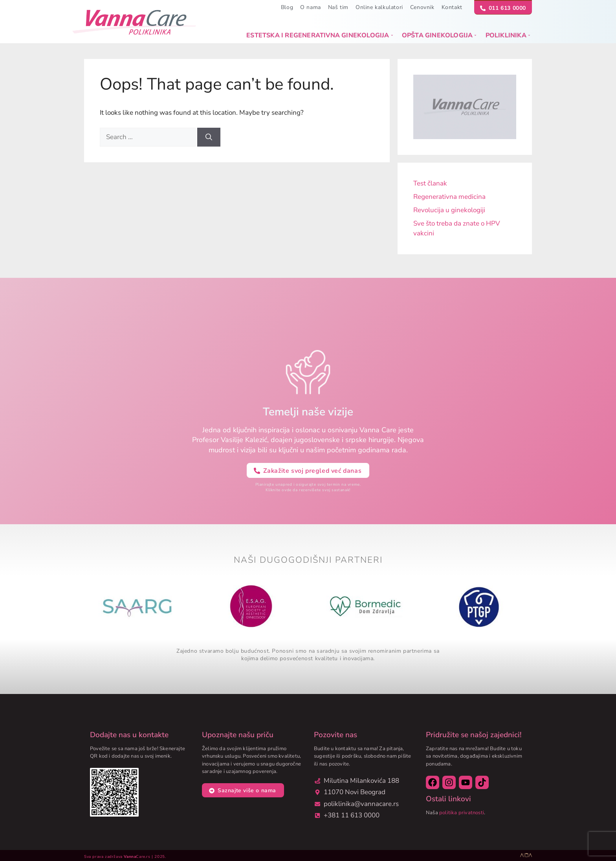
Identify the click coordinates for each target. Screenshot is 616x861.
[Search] (209, 137)
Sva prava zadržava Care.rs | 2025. (125, 857)
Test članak (430, 183)
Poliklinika (508, 35)
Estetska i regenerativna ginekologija (320, 35)
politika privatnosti (462, 813)
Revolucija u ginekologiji (449, 210)
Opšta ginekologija (439, 35)
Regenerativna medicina (449, 197)
